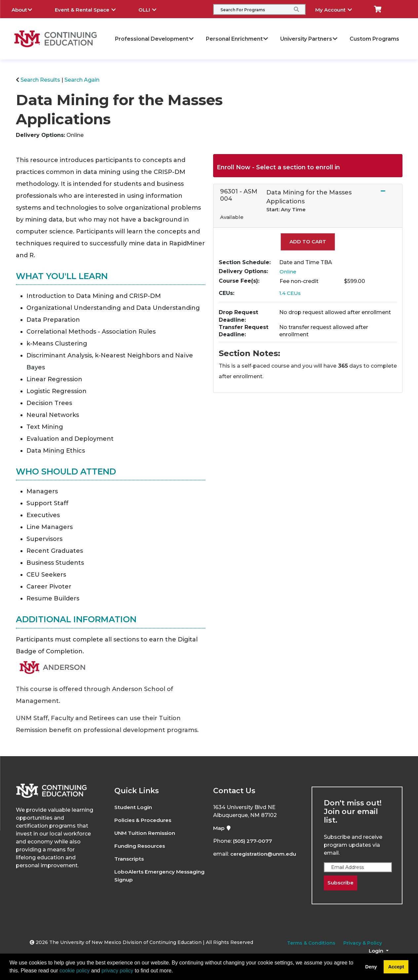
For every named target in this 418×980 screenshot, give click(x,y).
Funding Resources (141, 846)
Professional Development (155, 39)
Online (288, 272)
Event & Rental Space (90, 9)
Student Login (134, 807)
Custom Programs (374, 39)
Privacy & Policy (363, 943)
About (27, 9)
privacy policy (117, 971)
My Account (339, 9)
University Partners (309, 39)
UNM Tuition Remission (146, 833)
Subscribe (341, 883)
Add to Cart (308, 242)
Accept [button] (396, 967)
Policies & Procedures (144, 820)
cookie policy (75, 971)
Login (377, 951)
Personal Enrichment (237, 39)
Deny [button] (371, 967)
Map (222, 828)
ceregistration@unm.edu (265, 854)
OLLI (152, 9)
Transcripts (130, 859)
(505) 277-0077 (253, 841)
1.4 (291, 293)
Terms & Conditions (311, 943)
